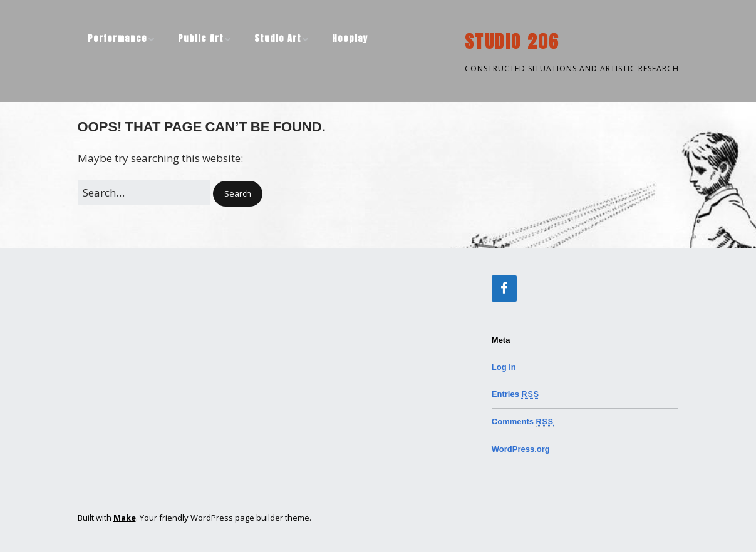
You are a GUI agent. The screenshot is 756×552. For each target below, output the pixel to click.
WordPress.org (521, 449)
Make (125, 518)
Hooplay (350, 38)
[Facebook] (504, 289)
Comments (523, 422)
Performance (117, 38)
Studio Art (278, 38)
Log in (504, 367)
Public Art (201, 38)
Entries (515, 394)
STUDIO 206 (512, 41)
